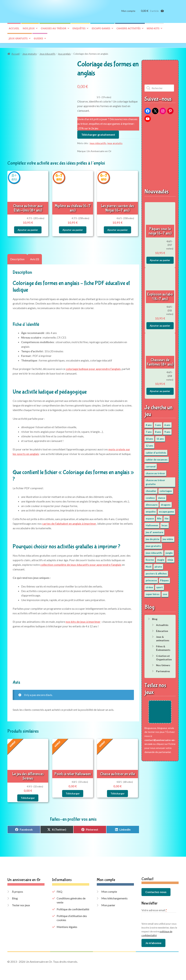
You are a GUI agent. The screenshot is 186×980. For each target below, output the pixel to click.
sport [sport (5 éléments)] (160, 586)
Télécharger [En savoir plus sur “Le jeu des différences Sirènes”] (28, 796)
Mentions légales (67, 925)
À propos (18, 890)
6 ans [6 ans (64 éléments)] (167, 423)
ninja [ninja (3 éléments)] (170, 558)
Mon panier (108, 903)
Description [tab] (17, 257)
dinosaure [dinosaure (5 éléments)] (152, 503)
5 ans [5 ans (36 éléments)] (158, 423)
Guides (38, 41)
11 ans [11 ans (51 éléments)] (160, 437)
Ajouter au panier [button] (28, 228)
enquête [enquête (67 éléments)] (151, 510)
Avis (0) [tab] (35, 257)
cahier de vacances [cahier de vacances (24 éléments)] (157, 458)
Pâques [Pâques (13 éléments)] (164, 579)
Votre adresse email (154, 908)
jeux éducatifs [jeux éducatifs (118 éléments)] (154, 551)
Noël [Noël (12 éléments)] (149, 565)
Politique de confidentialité (73, 907)
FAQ (59, 890)
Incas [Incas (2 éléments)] (165, 524)
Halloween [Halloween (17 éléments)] (152, 524)
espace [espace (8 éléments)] (150, 517)
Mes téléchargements (114, 896)
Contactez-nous (156, 890)
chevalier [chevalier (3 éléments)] (151, 489)
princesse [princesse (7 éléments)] (151, 579)
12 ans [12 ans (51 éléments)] (149, 444)
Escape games (101, 31)
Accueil (14, 31)
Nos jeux (29, 31)
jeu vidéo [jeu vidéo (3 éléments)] (168, 537)
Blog (155, 617)
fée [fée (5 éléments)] (167, 517)
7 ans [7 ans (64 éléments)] (149, 430)
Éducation (162, 629)
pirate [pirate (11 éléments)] (158, 565)
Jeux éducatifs (47, 52)
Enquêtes (79, 31)
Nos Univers (163, 663)
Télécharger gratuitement (98, 133)
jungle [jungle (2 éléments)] (169, 551)
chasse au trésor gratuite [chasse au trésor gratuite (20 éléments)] (155, 480)
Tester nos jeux (21, 903)
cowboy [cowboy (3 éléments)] (150, 496)
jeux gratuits (115, 141)
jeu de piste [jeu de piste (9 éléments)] (152, 537)
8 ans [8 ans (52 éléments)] (158, 430)
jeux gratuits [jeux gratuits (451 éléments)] (153, 544)
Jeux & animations (163, 637)
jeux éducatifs (98, 141)
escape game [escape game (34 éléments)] (166, 510)
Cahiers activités (129, 31)
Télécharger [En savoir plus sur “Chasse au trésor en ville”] (118, 792)
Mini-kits (153, 31)
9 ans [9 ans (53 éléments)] (167, 430)
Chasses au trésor (54, 31)
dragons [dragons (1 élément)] (166, 503)
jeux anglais (64, 52)
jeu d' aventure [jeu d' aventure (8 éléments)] (154, 530)
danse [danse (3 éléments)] (162, 496)
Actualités (162, 623)
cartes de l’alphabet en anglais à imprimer (69, 522)
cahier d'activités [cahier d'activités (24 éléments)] (156, 451)
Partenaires (163, 669)
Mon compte (128, 14)
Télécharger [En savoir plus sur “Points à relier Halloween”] (73, 792)
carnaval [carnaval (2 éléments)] (151, 465)
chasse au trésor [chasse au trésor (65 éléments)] (155, 471)
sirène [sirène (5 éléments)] (149, 586)
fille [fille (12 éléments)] (159, 517)
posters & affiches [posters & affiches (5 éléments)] (156, 572)
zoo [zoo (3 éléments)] (165, 592)
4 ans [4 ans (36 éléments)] (149, 423)
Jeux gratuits (18, 41)
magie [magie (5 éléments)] (161, 558)
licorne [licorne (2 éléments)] (150, 558)
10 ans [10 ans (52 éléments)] (149, 437)
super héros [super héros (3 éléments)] (153, 592)
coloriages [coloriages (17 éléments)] (166, 489)
